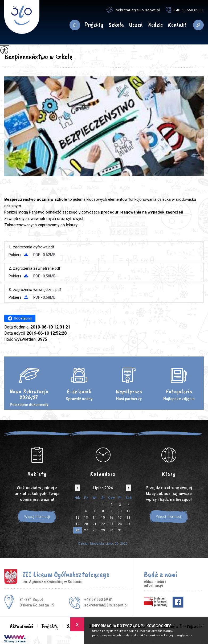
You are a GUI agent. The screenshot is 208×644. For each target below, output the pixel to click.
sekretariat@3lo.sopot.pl (133, 10)
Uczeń (136, 25)
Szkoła (116, 25)
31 (120, 530)
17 (120, 518)
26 (78, 530)
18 (128, 518)
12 (78, 518)
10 (120, 511)
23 (111, 524)
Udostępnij (20, 318)
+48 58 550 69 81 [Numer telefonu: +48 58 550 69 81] (99, 600)
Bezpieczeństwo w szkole (38, 56)
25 (128, 524)
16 (111, 518)
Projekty (94, 25)
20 (86, 524)
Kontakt (177, 25)
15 (103, 518)
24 (120, 524)
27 (86, 530)
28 (95, 530)
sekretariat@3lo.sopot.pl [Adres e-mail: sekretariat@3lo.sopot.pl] (106, 605)
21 (95, 524)
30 (111, 530)
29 (103, 530)
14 (95, 518)
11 (128, 511)
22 (103, 524)
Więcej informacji (37, 517)
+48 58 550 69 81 (185, 10)
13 (86, 518)
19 (78, 524)
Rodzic (155, 25)
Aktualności (75, 25)
